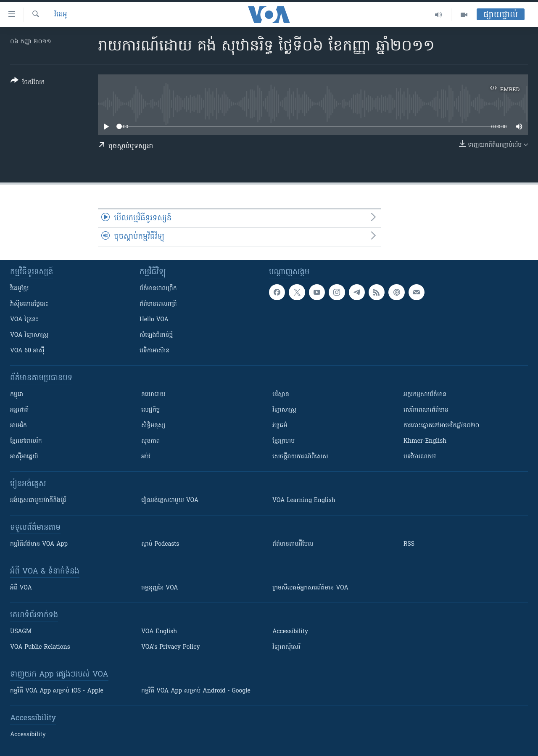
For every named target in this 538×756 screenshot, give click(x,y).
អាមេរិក (18, 426)
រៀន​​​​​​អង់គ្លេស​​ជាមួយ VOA (170, 501)
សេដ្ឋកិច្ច (150, 410)
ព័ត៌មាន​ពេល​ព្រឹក (158, 289)
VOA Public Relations (40, 647)
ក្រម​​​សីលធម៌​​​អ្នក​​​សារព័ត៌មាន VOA (310, 588)
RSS (409, 544)
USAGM (21, 632)
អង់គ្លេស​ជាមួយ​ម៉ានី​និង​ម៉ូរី (38, 501)
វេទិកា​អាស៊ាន (154, 351)
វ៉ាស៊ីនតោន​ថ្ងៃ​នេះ (29, 304)
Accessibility (290, 632)
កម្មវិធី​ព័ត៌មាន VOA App (39, 544)
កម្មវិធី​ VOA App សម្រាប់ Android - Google (196, 691)
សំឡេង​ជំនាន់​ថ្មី (156, 335)
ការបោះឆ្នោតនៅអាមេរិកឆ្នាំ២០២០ (441, 426)
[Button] (28, 83)
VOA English (159, 632)
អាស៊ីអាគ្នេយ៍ (24, 457)
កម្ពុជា (17, 395)
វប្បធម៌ (280, 426)
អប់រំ (146, 457)
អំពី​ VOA (21, 588)
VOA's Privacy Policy (171, 647)
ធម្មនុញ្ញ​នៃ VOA (160, 588)
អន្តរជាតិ (19, 410)
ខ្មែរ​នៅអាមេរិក (26, 441)
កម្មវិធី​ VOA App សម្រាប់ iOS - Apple (57, 691)
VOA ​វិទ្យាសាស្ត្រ (29, 335)
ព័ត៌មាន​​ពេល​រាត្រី (158, 304)
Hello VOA (154, 320)
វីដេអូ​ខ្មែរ (19, 289)
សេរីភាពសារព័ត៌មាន (426, 410)
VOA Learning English (304, 501)
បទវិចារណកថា (420, 457)
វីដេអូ (61, 15)
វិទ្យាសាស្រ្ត (284, 410)
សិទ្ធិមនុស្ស (153, 426)
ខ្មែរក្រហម (284, 441)
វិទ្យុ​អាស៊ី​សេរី (286, 647)
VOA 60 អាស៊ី (27, 351)
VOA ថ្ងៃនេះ (24, 320)
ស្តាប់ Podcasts (160, 544)
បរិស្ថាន (281, 395)
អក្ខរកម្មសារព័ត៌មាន (425, 395)
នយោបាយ (153, 395)
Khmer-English (425, 441)
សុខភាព (150, 441)
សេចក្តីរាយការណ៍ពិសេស (300, 457)
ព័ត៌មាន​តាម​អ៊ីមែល (293, 544)
